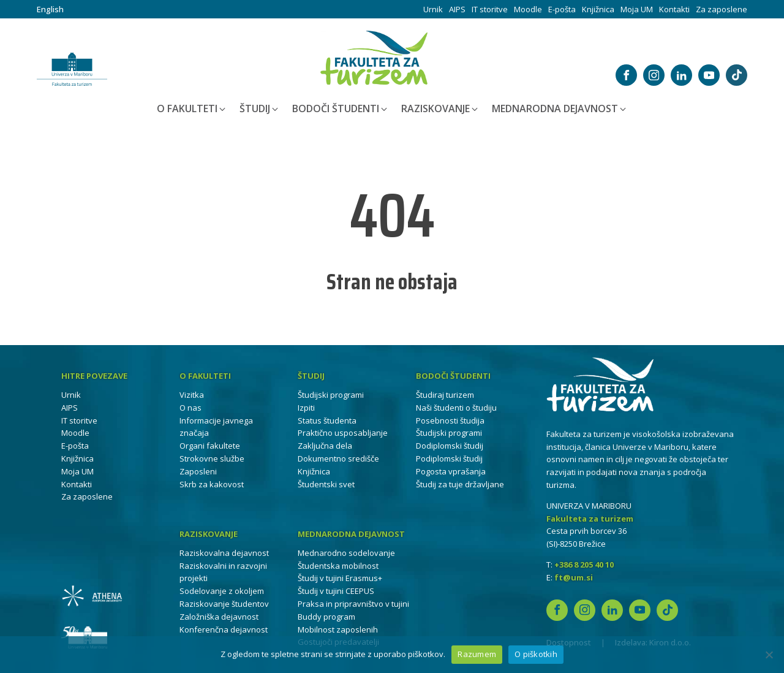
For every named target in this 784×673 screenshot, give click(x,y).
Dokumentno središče (338, 458)
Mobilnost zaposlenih (338, 629)
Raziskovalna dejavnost (224, 553)
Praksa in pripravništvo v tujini (353, 604)
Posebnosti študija (450, 420)
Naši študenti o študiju (456, 408)
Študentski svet (326, 484)
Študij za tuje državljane (460, 484)
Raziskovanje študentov (224, 604)
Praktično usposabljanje (343, 433)
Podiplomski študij (449, 458)
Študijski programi (331, 395)
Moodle (528, 9)
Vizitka (192, 395)
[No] (769, 655)
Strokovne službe (212, 458)
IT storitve (490, 9)
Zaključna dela (325, 446)
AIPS (457, 9)
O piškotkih (536, 654)
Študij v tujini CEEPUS (336, 591)
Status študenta (327, 420)
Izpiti (306, 408)
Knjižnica (598, 9)
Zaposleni (198, 471)
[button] (192, 109)
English (50, 9)
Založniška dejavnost (219, 617)
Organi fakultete (210, 446)
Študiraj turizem (445, 395)
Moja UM (637, 9)
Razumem (477, 654)
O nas (190, 408)
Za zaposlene (722, 9)
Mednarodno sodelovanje (346, 553)
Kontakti (674, 9)
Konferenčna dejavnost (224, 629)
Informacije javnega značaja (216, 427)
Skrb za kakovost (212, 484)
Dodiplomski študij (450, 446)
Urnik (433, 9)
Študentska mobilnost (338, 566)
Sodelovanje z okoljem (222, 591)
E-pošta (562, 9)
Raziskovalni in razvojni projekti (223, 572)
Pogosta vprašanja (451, 471)
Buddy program (326, 617)
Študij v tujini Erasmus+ (340, 578)
